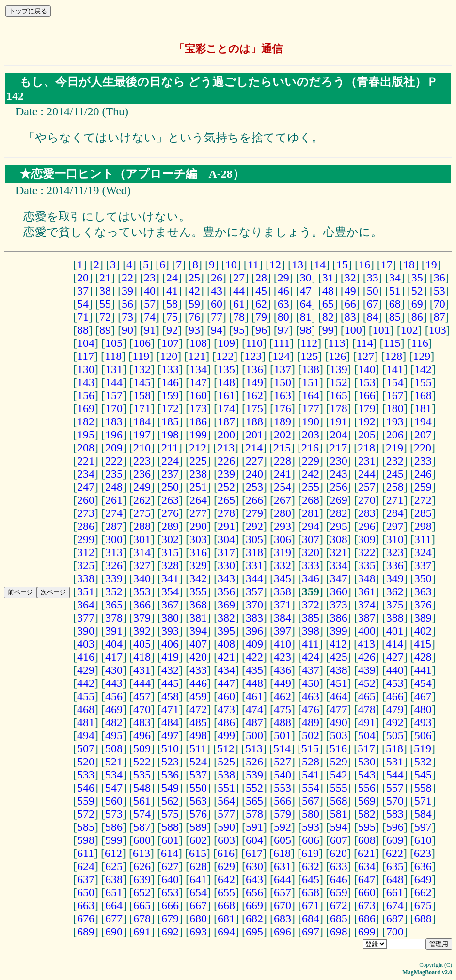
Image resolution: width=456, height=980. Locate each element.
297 (395, 526)
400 (367, 631)
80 (283, 317)
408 (226, 644)
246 (423, 474)
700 (395, 932)
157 (114, 395)
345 (283, 578)
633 (339, 866)
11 (253, 264)
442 (86, 683)
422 (254, 657)
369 (226, 605)
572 (86, 814)
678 (142, 918)
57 (150, 304)
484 (170, 722)
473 (226, 709)
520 (86, 762)
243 (339, 474)
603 (226, 840)
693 (198, 932)
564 (226, 801)
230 (339, 461)
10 (231, 264)
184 (142, 421)
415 (423, 644)
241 (283, 474)
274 (114, 513)
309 (367, 539)
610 (423, 840)
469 (114, 709)
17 (387, 264)
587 (142, 827)
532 (423, 762)
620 (338, 853)
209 (114, 448)
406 (170, 644)
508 (114, 748)
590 (226, 827)
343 (226, 578)
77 (217, 317)
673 (367, 905)
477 (339, 709)
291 (226, 526)
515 (310, 748)
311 (423, 539)
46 (283, 291)
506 (423, 735)
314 (142, 552)
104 (86, 343)
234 (86, 474)
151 (311, 382)
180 (395, 408)
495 (114, 735)
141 (395, 369)
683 (283, 918)
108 (198, 343)
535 (142, 775)
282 (339, 513)
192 (367, 421)
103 (438, 330)
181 (423, 408)
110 (254, 343)
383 (254, 618)
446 (198, 683)
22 (127, 278)
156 (86, 395)
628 (198, 866)
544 (395, 775)
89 (105, 330)
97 (283, 330)
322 (367, 552)
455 (86, 696)
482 (114, 722)
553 (283, 788)
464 (339, 696)
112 (309, 343)
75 (172, 317)
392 (142, 631)
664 (114, 905)
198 (170, 435)
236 (142, 474)
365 (114, 605)
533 (86, 775)
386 (339, 618)
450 (311, 683)
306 (283, 539)
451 (339, 683)
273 (86, 513)
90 (127, 330)
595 (367, 827)
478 (367, 709)
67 (373, 304)
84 (373, 317)
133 (170, 369)
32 (350, 278)
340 (142, 578)
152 (339, 382)
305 (254, 539)
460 (226, 696)
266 (254, 500)
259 (423, 487)
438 (339, 670)
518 (394, 748)
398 (311, 631)
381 (198, 618)
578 (254, 814)
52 (417, 291)
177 (311, 408)
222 (114, 461)
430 (114, 670)
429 (86, 670)
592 (283, 827)
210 (142, 448)
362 (395, 591)
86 (417, 317)
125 (309, 356)
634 (367, 866)
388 (395, 618)
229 (311, 461)
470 (142, 709)
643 (254, 879)
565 (254, 801)
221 (86, 461)
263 (170, 500)
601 (170, 840)
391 (114, 631)
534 (114, 775)
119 (141, 356)
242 (311, 474)
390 (86, 631)
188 (254, 421)
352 (114, 591)
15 (342, 264)
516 (338, 748)
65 (328, 304)
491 (367, 722)
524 (198, 762)
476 (311, 709)
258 (395, 487)
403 (86, 644)
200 (226, 435)
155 (423, 382)
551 (226, 788)
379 (142, 618)
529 (339, 762)
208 (86, 448)
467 (423, 696)
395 (226, 631)
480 (423, 709)
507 (86, 748)
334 (339, 565)
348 (367, 578)
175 (254, 408)
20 (83, 278)
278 (226, 513)
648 (395, 879)
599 (114, 840)
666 (170, 905)
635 (395, 866)
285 (423, 513)
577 (226, 814)
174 (226, 408)
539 (254, 775)
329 (198, 565)
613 (142, 853)
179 (367, 408)
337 (423, 565)
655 (226, 892)
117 (86, 356)
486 (226, 722)
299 (86, 539)
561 (142, 801)
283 (367, 513)
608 (367, 840)
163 (283, 395)
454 (423, 683)
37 (83, 291)
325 (86, 565)
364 (86, 605)
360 (339, 591)
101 (381, 330)
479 (395, 709)
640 (170, 879)
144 (114, 382)
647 (367, 879)
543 (367, 775)
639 (142, 879)
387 (367, 618)
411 (310, 644)
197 (142, 435)
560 (114, 801)
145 (142, 382)
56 (127, 304)
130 (86, 369)
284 (395, 513)
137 (283, 369)
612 (113, 853)
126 (337, 356)
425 (339, 657)
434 (226, 670)
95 (239, 330)
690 (114, 932)
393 (170, 631)
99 (328, 330)
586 (114, 827)
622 (394, 853)
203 (311, 435)
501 (283, 735)
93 (194, 330)
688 (423, 918)
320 (311, 552)
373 (339, 605)
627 (170, 866)
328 (170, 565)
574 (142, 814)
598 (86, 840)
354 (170, 591)
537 (198, 775)
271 (395, 500)
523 (170, 762)
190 (311, 421)
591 (254, 827)
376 (423, 605)
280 (283, 513)
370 (254, 605)
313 (114, 552)
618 (282, 853)
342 (198, 578)
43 (217, 291)
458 (170, 696)
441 (423, 670)
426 (367, 657)
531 (395, 762)
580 (311, 814)
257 (367, 487)
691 (142, 932)
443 (114, 683)
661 (395, 892)
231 (367, 461)
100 (353, 330)
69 (417, 304)
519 (423, 748)
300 (114, 539)
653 (170, 892)
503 (339, 735)
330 (226, 565)
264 (198, 500)
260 (86, 500)
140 (367, 369)
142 (423, 369)
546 (86, 788)
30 (306, 278)
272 (423, 500)
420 (198, 657)
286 (86, 526)
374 (367, 605)
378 (114, 618)
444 (142, 683)
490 (339, 722)
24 (172, 278)
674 (395, 905)
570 (395, 801)
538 (226, 775)
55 (105, 304)
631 (283, 866)
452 (367, 683)
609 (395, 840)
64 (306, 304)
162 (254, 395)
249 (142, 487)
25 (194, 278)
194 (423, 421)
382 (226, 618)
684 (311, 918)
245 (395, 474)
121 (197, 356)
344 (254, 578)
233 (423, 461)
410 (283, 644)
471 (170, 709)
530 (367, 762)
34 (395, 278)
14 (320, 264)
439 (367, 670)
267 (283, 500)
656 (254, 892)
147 (198, 382)
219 (394, 448)
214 (254, 448)
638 (114, 879)
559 (86, 801)
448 (254, 683)
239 (226, 474)
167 (395, 395)
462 (283, 696)
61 (239, 304)
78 (239, 317)
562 (170, 801)
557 (395, 788)
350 (423, 578)
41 (172, 291)
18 (409, 264)
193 (395, 421)
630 (254, 866)
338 (86, 578)
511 (198, 748)
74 (150, 317)
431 (142, 670)
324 (423, 552)
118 (113, 356)
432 (170, 670)
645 (311, 879)
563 (198, 801)
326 (114, 565)
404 (114, 644)
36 (440, 278)
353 (142, 591)
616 (226, 853)
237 (170, 474)
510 (170, 748)
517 (366, 748)
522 (142, 762)
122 (225, 356)
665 (142, 905)
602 (198, 840)
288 (142, 526)
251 (198, 487)
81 (306, 317)
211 (170, 448)
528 (311, 762)
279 (254, 513)
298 (423, 526)
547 (114, 788)
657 (283, 892)
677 (114, 918)
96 (261, 330)
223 (142, 461)
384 (283, 618)
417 (114, 657)
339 (114, 578)
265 (226, 500)
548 (142, 788)
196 (114, 435)
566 (283, 801)
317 (226, 552)
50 (373, 291)
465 (367, 696)
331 (254, 565)
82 (328, 317)
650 (86, 892)
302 (170, 539)
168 (423, 395)
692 (170, 932)
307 (311, 539)
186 (198, 421)
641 (198, 879)
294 (311, 526)
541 (311, 775)
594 (339, 827)
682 (254, 918)
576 (198, 814)
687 (395, 918)
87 (440, 317)
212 (198, 448)
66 (350, 304)
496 (142, 735)
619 (310, 853)
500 (254, 735)
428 (423, 657)
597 (423, 827)
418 (142, 657)
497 (170, 735)
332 (283, 565)
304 (226, 539)
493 (423, 722)
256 (339, 487)
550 (198, 788)
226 (226, 461)
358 (283, 591)
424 (311, 657)
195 (86, 435)
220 (423, 448)
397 (283, 631)
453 (395, 683)
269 (339, 500)
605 (283, 840)
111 (282, 343)
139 (339, 369)
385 (311, 618)
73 (127, 317)
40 (150, 291)
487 (254, 722)
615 (198, 853)
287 (114, 526)
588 (170, 827)
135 (226, 369)
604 (254, 840)
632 (311, 866)
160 (198, 395)
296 (367, 526)
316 (198, 552)
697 (311, 932)
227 (254, 461)
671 (311, 905)
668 (226, 905)
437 (311, 670)
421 (226, 657)
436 (283, 670)
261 (114, 500)
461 (254, 696)
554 (311, 788)
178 (339, 408)
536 (170, 775)
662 (423, 892)
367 (170, 605)
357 (254, 591)
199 (198, 435)
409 (254, 644)
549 (170, 788)
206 (395, 435)
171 (142, 408)
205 (367, 435)
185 (170, 421)
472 (198, 709)
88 (83, 330)
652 (142, 892)
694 (226, 932)
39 (127, 291)
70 (440, 304)
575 (170, 814)
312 (86, 552)
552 (254, 788)
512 (226, 748)
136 (254, 369)
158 (142, 395)
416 (86, 657)
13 (298, 264)
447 (226, 683)
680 (198, 918)
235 (114, 474)
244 (367, 474)
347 (339, 578)
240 (254, 474)
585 (86, 827)
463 (311, 696)
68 (395, 304)
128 (393, 356)
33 (373, 278)
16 (364, 264)
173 (198, 408)
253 (254, 487)
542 (339, 775)
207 (423, 435)
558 (423, 788)
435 (254, 670)
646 (339, 879)
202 (283, 435)
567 (311, 801)
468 (86, 709)
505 (395, 735)
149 (254, 382)
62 (261, 304)
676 (86, 918)
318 (254, 552)
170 (114, 408)
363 (423, 591)
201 (254, 435)
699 (367, 932)
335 (367, 565)
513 (254, 748)
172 (170, 408)
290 (198, 526)
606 (311, 840)
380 (170, 618)
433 (198, 670)
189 (283, 421)
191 (339, 421)
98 (306, 330)
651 (114, 892)
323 (395, 552)
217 (338, 448)
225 (198, 461)
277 (198, 513)
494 (86, 735)
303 (198, 539)
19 (431, 264)
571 (423, 801)
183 (114, 421)
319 (283, 552)
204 (339, 435)
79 (261, 317)
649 (423, 879)
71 (83, 317)
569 (367, 801)
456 (114, 696)
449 (283, 683)
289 (170, 526)
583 (395, 814)
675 (423, 905)
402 (423, 631)
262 (142, 500)
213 (226, 448)
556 (367, 788)
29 (283, 278)
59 (194, 304)
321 (339, 552)
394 (198, 631)
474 (254, 709)
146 (170, 382)
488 (283, 722)
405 (142, 644)
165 (339, 395)
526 (254, 762)
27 (239, 278)
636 (423, 866)
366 (142, 605)
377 (86, 618)
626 (142, 866)
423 (283, 657)
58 (172, 304)
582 (367, 814)
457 (142, 696)
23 (150, 278)
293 (283, 526)
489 (311, 722)
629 (226, 866)
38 (105, 291)
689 (86, 932)
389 (423, 618)
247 (86, 487)
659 (339, 892)
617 (254, 853)
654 (198, 892)
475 (283, 709)
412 (338, 644)
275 (142, 513)
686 (367, 918)
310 (395, 539)
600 (142, 840)
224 (170, 461)
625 (114, 866)
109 (226, 343)
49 (350, 291)
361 (367, 591)
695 (254, 932)
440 (395, 670)
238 (198, 474)
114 (364, 343)
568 (339, 801)
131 (114, 369)
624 (86, 866)
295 (339, 526)
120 (169, 356)
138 (311, 369)
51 (395, 291)
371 (283, 605)
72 (105, 317)
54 (83, 304)
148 (226, 382)
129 (422, 356)
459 (198, 696)
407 (198, 644)
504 (367, 735)
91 (150, 330)
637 (86, 879)
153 (367, 382)
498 (198, 735)
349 (395, 578)
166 (367, 395)
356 (226, 591)
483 (142, 722)
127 (365, 356)
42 (194, 291)
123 (253, 356)
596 (395, 827)
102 (409, 330)
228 (283, 461)
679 (170, 918)
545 (423, 775)
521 (114, 762)
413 (366, 644)
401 (395, 631)
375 (395, 605)
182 (86, 421)
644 (283, 879)
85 (395, 317)
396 (254, 631)
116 (420, 343)
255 (311, 487)
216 (310, 448)
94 (217, 330)
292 (254, 526)
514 (282, 748)
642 (226, 879)
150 (283, 382)
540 (283, 775)
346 (311, 578)
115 (392, 343)
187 (226, 421)
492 (395, 722)
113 (337, 343)
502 (311, 735)
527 (283, 762)
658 (311, 892)
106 (142, 343)
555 (339, 788)
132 (142, 369)
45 (261, 291)
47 (306, 291)
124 (281, 356)
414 (394, 644)
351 (86, 591)
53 (440, 291)
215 (282, 448)
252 (226, 487)
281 (311, 513)
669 (254, 905)
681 (226, 918)
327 (142, 565)
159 (170, 395)
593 (311, 827)
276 (170, 513)
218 (366, 448)
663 (86, 905)
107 (170, 343)
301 (142, 539)
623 (423, 853)
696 (283, 932)
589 (198, 827)
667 (198, 905)
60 (217, 304)
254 (283, 487)
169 (86, 408)
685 (339, 918)
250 (170, 487)
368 (198, 605)
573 (114, 814)
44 (239, 291)
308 (339, 539)
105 (114, 343)
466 (395, 696)
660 (367, 892)
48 (328, 291)
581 (339, 814)
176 (283, 408)
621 (366, 853)
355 (198, 591)
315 (170, 552)
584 (423, 814)
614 (170, 853)
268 (311, 500)
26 (217, 278)
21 (105, 278)
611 (86, 853)
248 (114, 487)
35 (417, 278)
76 (194, 317)
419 (170, 657)
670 (283, 905)
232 (395, 461)
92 (172, 330)
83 (350, 317)
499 (226, 735)
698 (339, 932)
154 (395, 382)
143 (86, 382)
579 (283, 814)
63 (283, 304)
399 (339, 631)
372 (311, 605)
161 (226, 395)
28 (261, 278)
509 (142, 748)
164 (311, 395)
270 (367, 500)
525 (226, 762)
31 (328, 278)
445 (170, 683)
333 (311, 565)
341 (170, 578)
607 (339, 840)
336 (395, 565)
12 (275, 264)
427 (395, 657)
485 (198, 722)
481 (86, 722)
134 (198, 369)
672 (339, 905)
